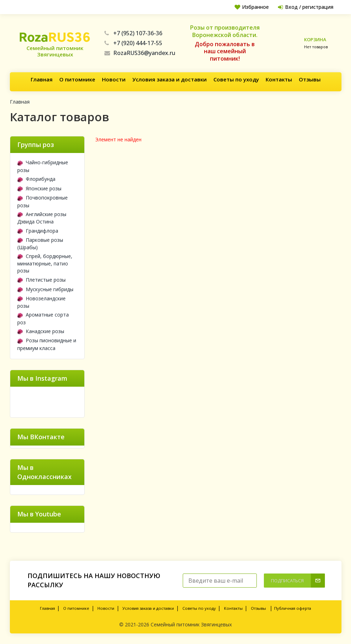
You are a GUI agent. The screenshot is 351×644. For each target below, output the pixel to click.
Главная (42, 79)
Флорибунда (36, 179)
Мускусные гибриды (45, 289)
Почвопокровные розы (43, 201)
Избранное (249, 7)
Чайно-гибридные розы (43, 166)
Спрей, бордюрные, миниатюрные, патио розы (45, 263)
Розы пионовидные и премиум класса (47, 344)
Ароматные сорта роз (43, 318)
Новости (114, 79)
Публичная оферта (293, 608)
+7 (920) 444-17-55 (133, 43)
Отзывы (310, 79)
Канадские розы (41, 331)
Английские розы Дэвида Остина (42, 218)
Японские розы (39, 188)
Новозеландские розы (41, 302)
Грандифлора (38, 231)
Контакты (279, 79)
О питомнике (77, 79)
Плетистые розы (41, 280)
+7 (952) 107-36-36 (133, 33)
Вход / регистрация (304, 7)
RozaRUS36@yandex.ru (140, 53)
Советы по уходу (236, 79)
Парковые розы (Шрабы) (40, 244)
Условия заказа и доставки (170, 79)
